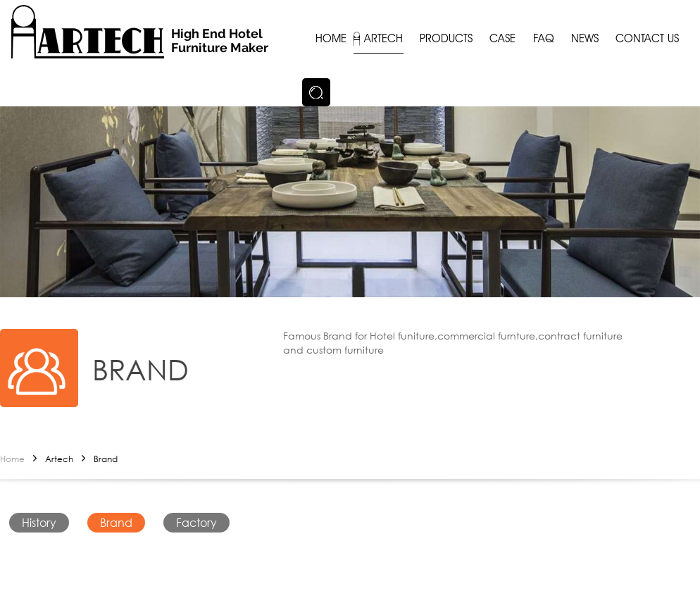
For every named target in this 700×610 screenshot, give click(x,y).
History (39, 522)
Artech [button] (383, 38)
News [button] (585, 38)
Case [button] (502, 38)
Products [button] (446, 38)
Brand (106, 459)
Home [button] (331, 38)
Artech (59, 459)
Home (12, 459)
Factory (196, 522)
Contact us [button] (647, 38)
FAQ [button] (544, 38)
